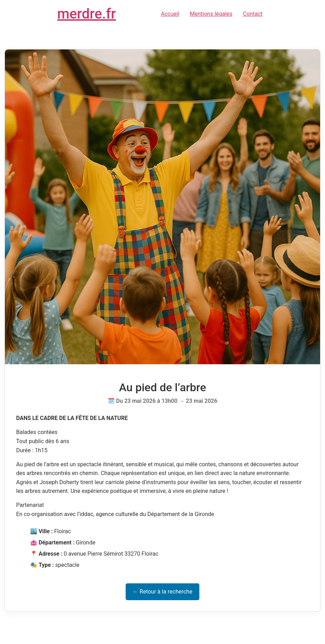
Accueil (170, 14)
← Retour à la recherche (162, 592)
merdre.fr (87, 14)
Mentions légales (211, 14)
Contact (253, 14)
